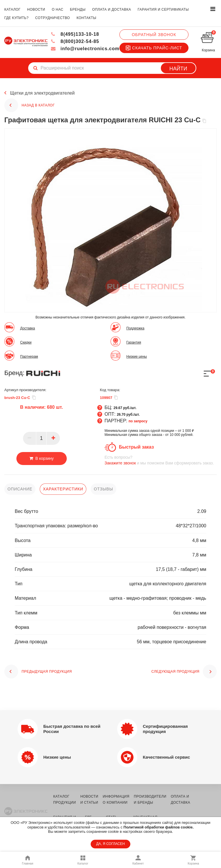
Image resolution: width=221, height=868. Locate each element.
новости (36, 10)
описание (20, 489)
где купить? (16, 18)
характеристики (63, 489)
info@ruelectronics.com (85, 49)
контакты (86, 18)
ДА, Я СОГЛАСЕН (110, 844)
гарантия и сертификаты (163, 10)
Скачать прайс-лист (154, 48)
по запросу (138, 421)
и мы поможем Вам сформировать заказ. (161, 460)
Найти (178, 69)
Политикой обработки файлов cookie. (159, 827)
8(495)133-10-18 (75, 34)
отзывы (103, 489)
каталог (12, 10)
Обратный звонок (154, 35)
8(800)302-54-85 (75, 41)
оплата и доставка (112, 10)
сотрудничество (53, 18)
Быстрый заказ (136, 447)
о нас (58, 10)
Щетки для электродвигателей (42, 93)
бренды (78, 10)
